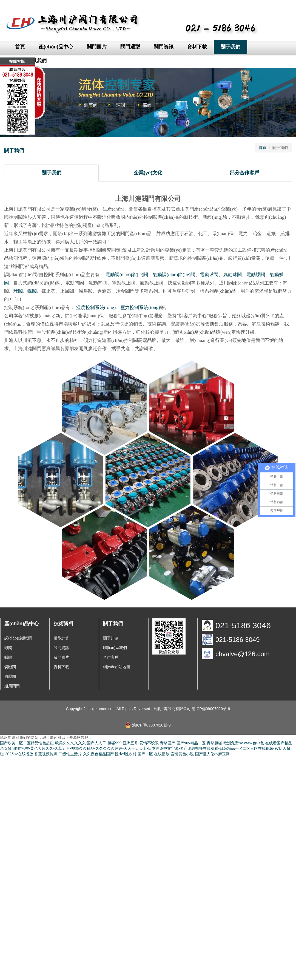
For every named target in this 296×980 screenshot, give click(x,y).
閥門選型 (130, 47)
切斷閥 (10, 667)
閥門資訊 (164, 47)
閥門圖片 (97, 47)
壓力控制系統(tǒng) (140, 308)
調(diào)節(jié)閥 (18, 638)
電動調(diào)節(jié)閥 (127, 275)
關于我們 (230, 47)
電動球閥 (209, 275)
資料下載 (197, 47)
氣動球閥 (232, 275)
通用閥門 (12, 686)
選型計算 (61, 638)
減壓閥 (10, 676)
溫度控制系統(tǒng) (96, 308)
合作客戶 (111, 657)
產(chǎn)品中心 (56, 47)
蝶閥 (32, 291)
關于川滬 (111, 638)
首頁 (20, 47)
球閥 (18, 291)
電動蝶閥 (256, 275)
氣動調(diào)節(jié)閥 (174, 275)
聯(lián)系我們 (115, 648)
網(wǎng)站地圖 (117, 667)
